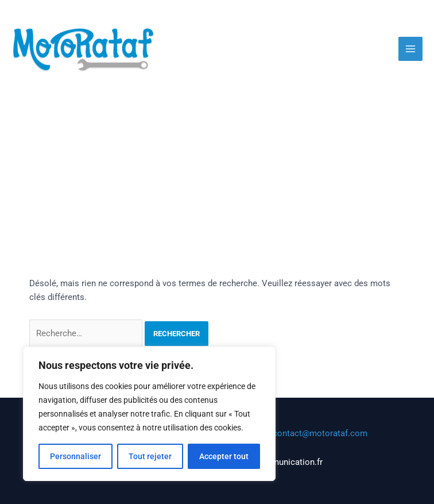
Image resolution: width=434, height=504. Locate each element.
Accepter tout (224, 456)
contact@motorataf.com (320, 433)
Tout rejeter (150, 456)
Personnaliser (75, 456)
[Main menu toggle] (410, 49)
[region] (149, 414)
